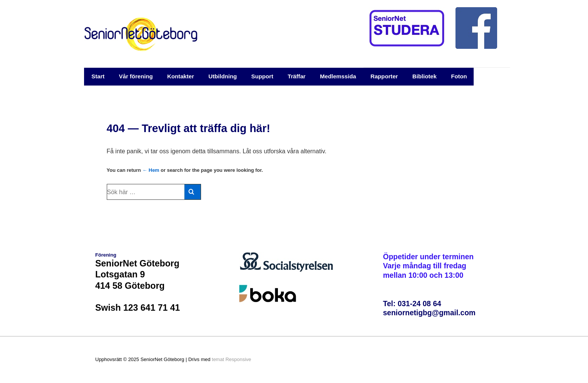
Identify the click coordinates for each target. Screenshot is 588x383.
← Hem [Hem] (151, 170)
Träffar (297, 76)
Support (262, 76)
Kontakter (181, 76)
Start (98, 76)
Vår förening (136, 76)
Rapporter (384, 76)
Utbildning (222, 76)
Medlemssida (338, 76)
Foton (459, 76)
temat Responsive (231, 359)
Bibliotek (424, 76)
